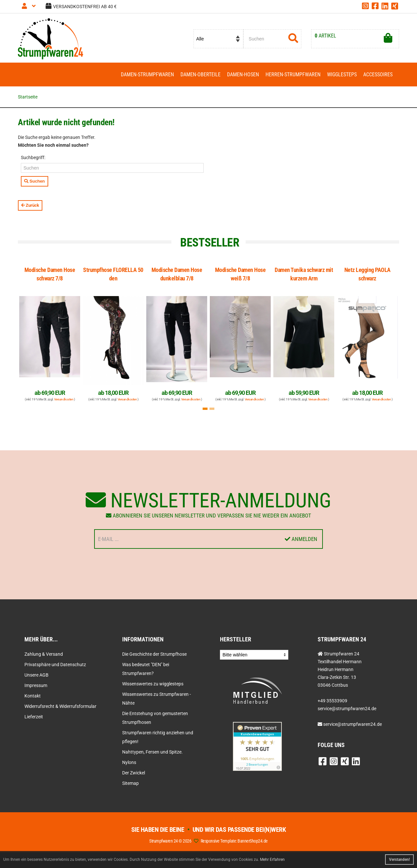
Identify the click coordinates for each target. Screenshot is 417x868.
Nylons (129, 762)
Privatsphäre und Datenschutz (55, 665)
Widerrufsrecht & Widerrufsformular (60, 706)
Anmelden (301, 539)
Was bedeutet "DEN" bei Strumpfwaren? (146, 669)
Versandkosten (64, 399)
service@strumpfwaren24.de (352, 724)
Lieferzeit (34, 717)
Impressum (36, 685)
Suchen (35, 181)
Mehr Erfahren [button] (272, 860)
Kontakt (33, 696)
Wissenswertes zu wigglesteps (153, 684)
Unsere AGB (36, 675)
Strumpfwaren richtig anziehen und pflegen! (158, 737)
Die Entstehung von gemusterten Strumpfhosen (155, 718)
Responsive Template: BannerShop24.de (234, 841)
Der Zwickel (134, 773)
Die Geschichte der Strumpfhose (154, 654)
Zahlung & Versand (44, 654)
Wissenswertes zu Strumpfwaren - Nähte (157, 699)
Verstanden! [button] (399, 860)
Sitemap (130, 783)
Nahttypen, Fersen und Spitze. (152, 752)
